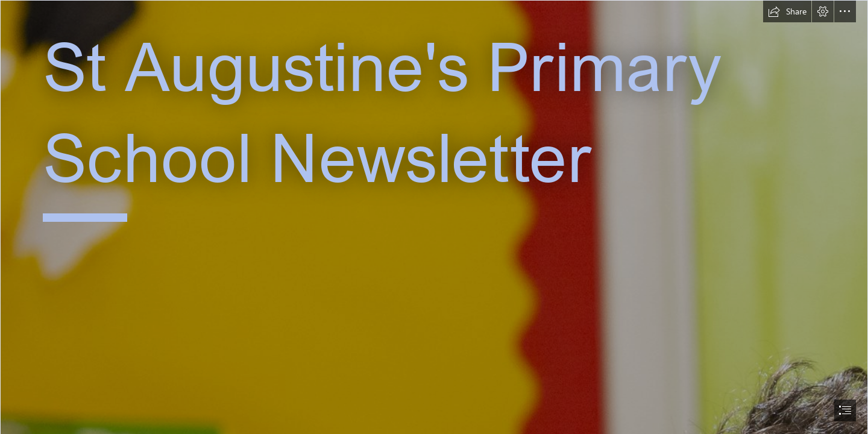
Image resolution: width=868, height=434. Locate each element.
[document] (434, 217)
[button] (787, 11)
